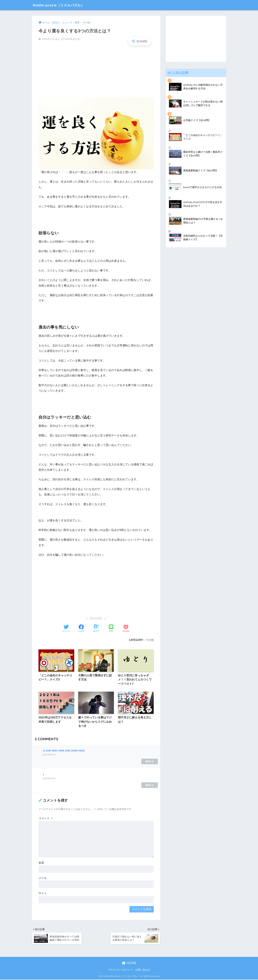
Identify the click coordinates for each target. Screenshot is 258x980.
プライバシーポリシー (120, 970)
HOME (129, 963)
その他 (150, 640)
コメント (46, 819)
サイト (43, 893)
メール (43, 878)
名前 (41, 863)
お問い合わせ (143, 970)
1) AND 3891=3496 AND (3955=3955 (64, 751)
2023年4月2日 (49, 755)
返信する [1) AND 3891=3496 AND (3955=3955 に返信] (150, 762)
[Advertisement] (96, 72)
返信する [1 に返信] (150, 785)
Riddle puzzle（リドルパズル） (62, 5)
